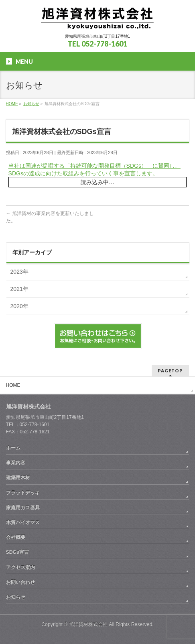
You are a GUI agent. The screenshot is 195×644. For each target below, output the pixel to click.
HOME (13, 385)
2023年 (19, 272)
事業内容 (16, 463)
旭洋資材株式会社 (88, 624)
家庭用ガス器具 (23, 508)
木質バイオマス (23, 522)
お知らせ (16, 597)
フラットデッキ (23, 493)
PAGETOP (170, 371)
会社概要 (16, 537)
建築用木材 (18, 477)
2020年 (19, 306)
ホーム (13, 448)
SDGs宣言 (17, 552)
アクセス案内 (20, 567)
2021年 (19, 289)
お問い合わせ (20, 582)
